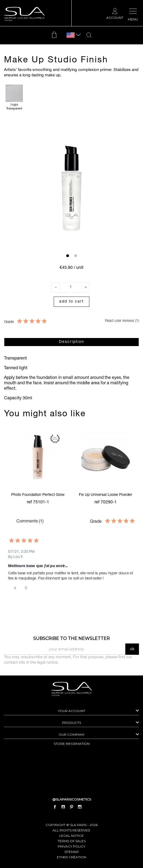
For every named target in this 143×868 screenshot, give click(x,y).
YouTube (63, 807)
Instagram (80, 807)
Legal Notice (71, 836)
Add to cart (71, 302)
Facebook (55, 807)
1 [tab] (68, 256)
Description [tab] (72, 342)
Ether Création (71, 857)
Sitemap (72, 852)
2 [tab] (76, 256)
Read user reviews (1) (118, 321)
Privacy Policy (71, 846)
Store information (72, 744)
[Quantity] (71, 287)
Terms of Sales (72, 841)
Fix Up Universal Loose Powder (106, 495)
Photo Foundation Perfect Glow (38, 495)
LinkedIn (88, 807)
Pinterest (72, 807)
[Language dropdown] (71, 35)
